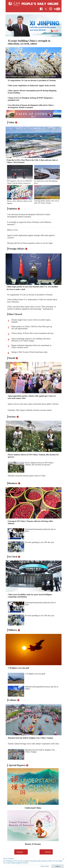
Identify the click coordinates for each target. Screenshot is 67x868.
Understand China (33, 808)
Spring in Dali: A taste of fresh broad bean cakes (29, 352)
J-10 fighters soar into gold (18, 668)
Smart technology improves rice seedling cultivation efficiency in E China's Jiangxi (31, 340)
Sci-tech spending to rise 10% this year (40, 542)
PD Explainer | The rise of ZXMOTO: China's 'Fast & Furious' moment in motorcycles (20, 183)
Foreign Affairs (16, 249)
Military (13, 630)
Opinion (13, 209)
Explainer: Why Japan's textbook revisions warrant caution (30, 410)
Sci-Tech (13, 557)
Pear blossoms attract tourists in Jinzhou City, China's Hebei (31, 76)
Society (12, 417)
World (12, 358)
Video (11, 122)
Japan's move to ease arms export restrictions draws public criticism (33, 404)
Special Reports (17, 765)
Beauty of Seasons (33, 844)
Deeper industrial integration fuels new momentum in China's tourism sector (31, 346)
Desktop (46, 852)
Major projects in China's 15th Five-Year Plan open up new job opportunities (32, 328)
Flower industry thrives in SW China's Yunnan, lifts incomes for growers (39, 464)
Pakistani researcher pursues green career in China (27, 476)
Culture (12, 700)
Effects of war (13, 230)
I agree (57, 866)
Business (13, 483)
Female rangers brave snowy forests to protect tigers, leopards (31, 321)
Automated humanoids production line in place (40, 530)
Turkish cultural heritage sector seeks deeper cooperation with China (33, 744)
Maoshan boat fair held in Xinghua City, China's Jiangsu (30, 738)
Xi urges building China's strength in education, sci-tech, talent (29, 42)
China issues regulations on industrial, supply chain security (32, 85)
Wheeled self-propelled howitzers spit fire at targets (42, 688)
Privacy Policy (45, 866)
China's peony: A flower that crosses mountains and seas (32, 333)
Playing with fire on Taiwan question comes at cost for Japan (30, 243)
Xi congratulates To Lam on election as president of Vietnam (32, 80)
